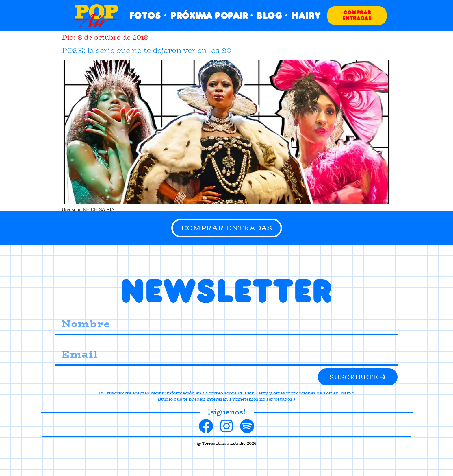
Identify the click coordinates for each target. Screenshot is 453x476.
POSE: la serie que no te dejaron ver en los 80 (147, 50)
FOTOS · (148, 15)
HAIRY (306, 15)
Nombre (64, 310)
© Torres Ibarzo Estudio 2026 (227, 443)
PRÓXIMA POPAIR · (211, 15)
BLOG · (272, 15)
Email (61, 341)
